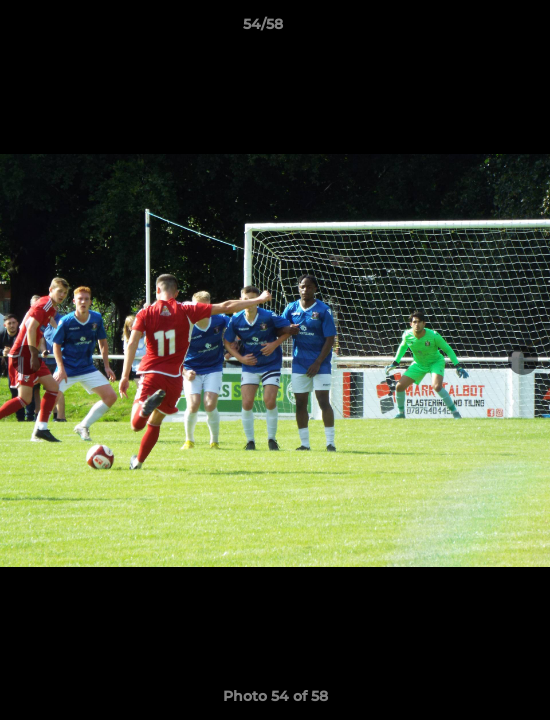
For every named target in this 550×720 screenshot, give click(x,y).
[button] (478, 29)
